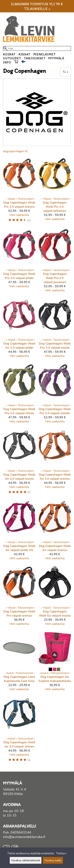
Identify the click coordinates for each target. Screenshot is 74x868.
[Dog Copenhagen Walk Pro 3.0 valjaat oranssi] (19, 192)
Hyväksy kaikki (53, 860)
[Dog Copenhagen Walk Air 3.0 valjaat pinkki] (19, 330)
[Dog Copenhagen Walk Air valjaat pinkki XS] (19, 532)
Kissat (24, 54)
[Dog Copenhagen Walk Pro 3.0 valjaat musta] (55, 330)
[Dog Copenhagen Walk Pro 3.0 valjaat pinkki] (19, 262)
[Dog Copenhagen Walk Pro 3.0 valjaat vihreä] (19, 395)
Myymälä (56, 58)
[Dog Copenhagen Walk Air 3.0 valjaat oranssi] (55, 464)
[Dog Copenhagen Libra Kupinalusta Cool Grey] (19, 663)
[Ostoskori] (16, 62)
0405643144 (21, 832)
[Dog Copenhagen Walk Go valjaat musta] (55, 598)
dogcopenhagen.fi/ (15, 151)
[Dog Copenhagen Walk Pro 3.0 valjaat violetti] (55, 395)
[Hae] (37, 48)
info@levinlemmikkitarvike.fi (24, 837)
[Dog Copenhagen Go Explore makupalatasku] (55, 663)
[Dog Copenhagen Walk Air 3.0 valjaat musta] (19, 464)
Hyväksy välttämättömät (26, 860)
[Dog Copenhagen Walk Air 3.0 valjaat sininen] (19, 731)
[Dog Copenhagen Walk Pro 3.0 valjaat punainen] (55, 262)
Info (7, 62)
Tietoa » (61, 853)
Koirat (9, 54)
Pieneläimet (44, 54)
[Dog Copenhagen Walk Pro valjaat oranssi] (19, 598)
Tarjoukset (35, 58)
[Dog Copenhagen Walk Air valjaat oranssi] (55, 532)
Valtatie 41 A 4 (15, 789)
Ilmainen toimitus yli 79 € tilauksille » (37, 6)
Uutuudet (12, 58)
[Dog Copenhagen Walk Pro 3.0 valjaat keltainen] (55, 192)
